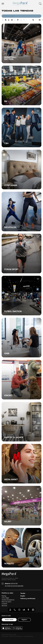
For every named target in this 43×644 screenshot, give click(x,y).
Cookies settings (28, 636)
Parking (4, 596)
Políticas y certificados (28, 599)
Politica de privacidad (16, 636)
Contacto (4, 604)
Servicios (4, 606)
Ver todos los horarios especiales (14, 586)
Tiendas (23, 593)
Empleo (23, 596)
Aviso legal (5, 636)
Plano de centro (6, 602)
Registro (24, 620)
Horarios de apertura (8, 600)
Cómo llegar (5, 598)
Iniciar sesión (9, 620)
